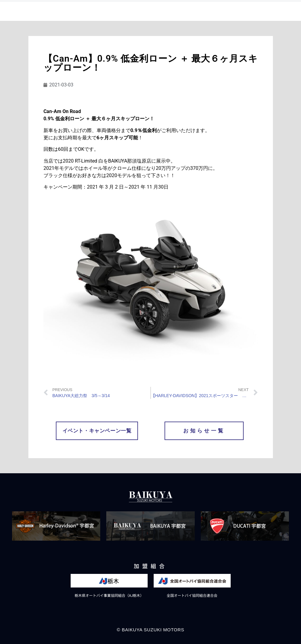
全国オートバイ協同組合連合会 (192, 595)
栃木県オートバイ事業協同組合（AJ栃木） (109, 595)
